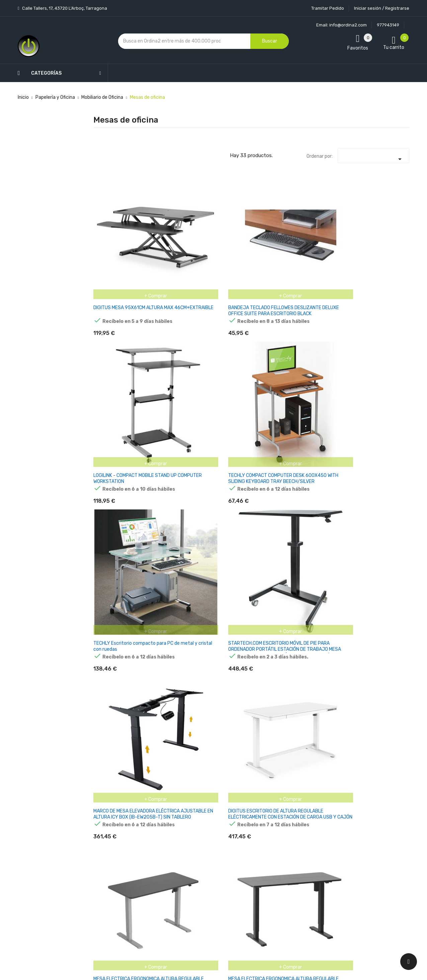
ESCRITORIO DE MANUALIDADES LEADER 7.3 (164, 717)
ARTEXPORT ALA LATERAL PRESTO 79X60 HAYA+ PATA (277, 620)
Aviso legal (203, 827)
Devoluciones (206, 863)
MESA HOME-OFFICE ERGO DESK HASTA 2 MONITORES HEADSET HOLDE (115, 720)
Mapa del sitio (206, 898)
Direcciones (258, 870)
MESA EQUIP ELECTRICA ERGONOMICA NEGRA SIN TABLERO (115, 526)
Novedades (150, 799)
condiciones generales (375, 831)
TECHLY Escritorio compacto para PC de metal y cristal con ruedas (331, 236)
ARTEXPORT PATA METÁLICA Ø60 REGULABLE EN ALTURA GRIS (167, 623)
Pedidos (253, 846)
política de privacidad (326, 837)
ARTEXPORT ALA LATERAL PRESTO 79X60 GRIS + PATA (332, 620)
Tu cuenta (259, 786)
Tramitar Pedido (328, 8)
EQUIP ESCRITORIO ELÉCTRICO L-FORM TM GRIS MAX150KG (168, 523)
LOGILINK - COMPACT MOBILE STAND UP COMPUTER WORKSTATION (224, 236)
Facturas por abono (266, 858)
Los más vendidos (157, 811)
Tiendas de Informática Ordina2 (205, 921)
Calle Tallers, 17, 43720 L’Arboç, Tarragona (64, 8)
